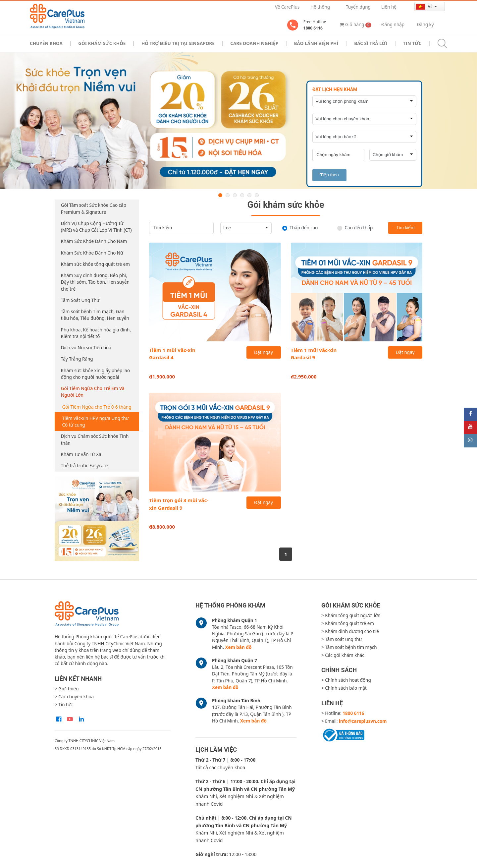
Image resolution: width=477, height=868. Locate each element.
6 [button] (257, 195)
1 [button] (220, 195)
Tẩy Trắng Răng (77, 359)
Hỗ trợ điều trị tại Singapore (178, 43)
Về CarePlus (287, 7)
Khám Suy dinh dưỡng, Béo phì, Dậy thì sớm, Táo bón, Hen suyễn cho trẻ (95, 282)
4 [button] (242, 195)
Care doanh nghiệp (254, 43)
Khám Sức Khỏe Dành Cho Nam (94, 241)
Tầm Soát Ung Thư (80, 300)
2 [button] (228, 195)
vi (424, 6)
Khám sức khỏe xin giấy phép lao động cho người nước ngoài (95, 374)
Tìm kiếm (405, 228)
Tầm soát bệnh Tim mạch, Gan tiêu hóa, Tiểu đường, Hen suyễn (95, 315)
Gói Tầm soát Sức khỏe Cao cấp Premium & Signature (94, 208)
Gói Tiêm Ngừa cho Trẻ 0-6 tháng (97, 407)
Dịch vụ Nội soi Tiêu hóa (86, 348)
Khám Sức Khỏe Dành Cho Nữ (92, 253)
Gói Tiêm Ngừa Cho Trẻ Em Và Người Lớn (93, 392)
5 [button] (249, 195)
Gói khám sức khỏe (102, 43)
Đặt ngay (264, 352)
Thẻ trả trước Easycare (84, 466)
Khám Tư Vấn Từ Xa (81, 454)
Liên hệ (389, 7)
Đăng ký (425, 25)
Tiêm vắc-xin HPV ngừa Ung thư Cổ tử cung (96, 422)
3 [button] (235, 195)
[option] (238, 121)
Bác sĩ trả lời (371, 43)
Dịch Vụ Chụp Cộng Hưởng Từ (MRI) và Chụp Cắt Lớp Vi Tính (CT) (96, 227)
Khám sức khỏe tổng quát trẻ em (95, 264)
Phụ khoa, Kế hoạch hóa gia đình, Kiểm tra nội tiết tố (96, 333)
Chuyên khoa (46, 43)
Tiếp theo (329, 175)
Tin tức (412, 43)
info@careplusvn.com (363, 721)
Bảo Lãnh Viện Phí (316, 43)
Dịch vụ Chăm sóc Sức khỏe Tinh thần (95, 439)
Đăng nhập (393, 25)
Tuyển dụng (358, 7)
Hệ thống (320, 7)
